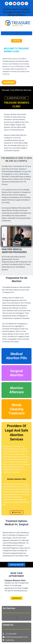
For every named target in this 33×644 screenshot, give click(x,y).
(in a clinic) (15, 174)
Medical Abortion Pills (16, 356)
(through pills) (26, 171)
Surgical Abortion (17, 373)
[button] (16, 33)
